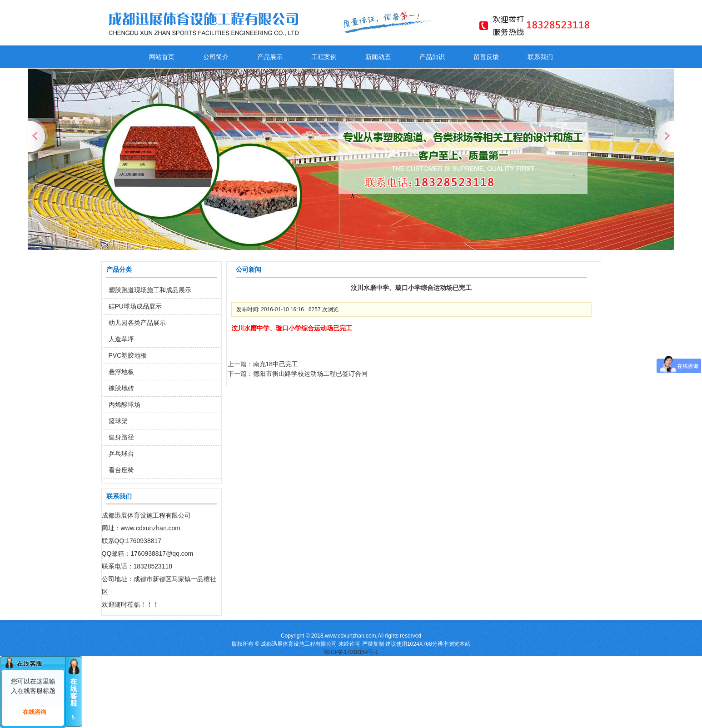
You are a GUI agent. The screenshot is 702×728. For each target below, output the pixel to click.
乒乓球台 (121, 454)
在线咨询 (35, 712)
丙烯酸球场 (124, 404)
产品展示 (270, 57)
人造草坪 (121, 339)
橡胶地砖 (121, 388)
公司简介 (216, 57)
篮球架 (118, 421)
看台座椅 (121, 470)
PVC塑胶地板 (128, 355)
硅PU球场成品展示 (135, 306)
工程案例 (324, 57)
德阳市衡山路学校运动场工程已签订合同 (310, 374)
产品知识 (432, 57)
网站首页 (162, 57)
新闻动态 (378, 57)
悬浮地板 (121, 372)
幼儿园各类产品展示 (137, 323)
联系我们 (540, 57)
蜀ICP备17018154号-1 (351, 652)
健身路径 (121, 437)
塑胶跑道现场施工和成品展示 (150, 290)
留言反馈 (486, 57)
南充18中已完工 (276, 364)
